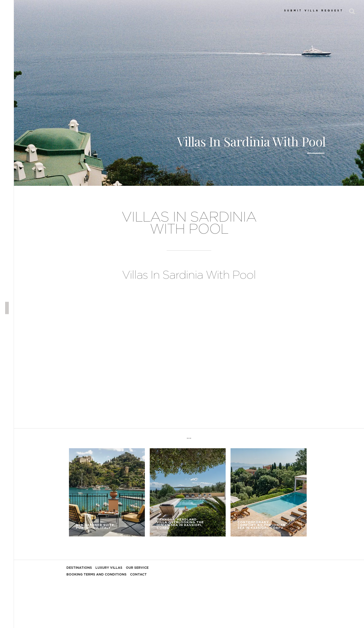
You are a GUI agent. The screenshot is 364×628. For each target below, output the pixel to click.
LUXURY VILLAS (109, 568)
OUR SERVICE (137, 568)
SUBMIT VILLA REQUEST (314, 11)
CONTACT (138, 575)
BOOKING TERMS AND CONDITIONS (96, 575)
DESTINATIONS (79, 568)
